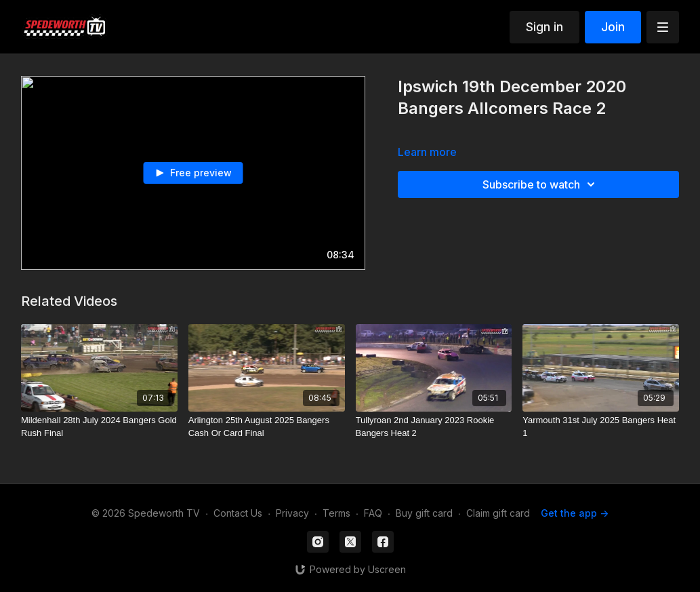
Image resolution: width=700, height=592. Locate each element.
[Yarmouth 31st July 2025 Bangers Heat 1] (601, 427)
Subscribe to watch (541, 184)
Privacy (292, 513)
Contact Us (238, 513)
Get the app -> (575, 513)
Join (613, 27)
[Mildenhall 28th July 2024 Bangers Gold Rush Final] (99, 427)
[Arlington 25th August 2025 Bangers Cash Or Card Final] (267, 427)
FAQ (373, 513)
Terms (336, 513)
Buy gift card (424, 513)
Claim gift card (498, 513)
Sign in (544, 27)
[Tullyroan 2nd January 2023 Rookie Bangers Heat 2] (434, 427)
